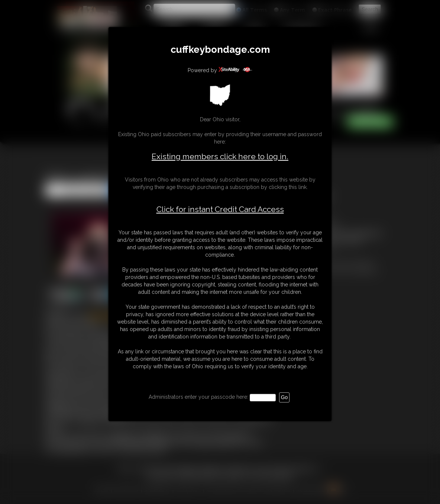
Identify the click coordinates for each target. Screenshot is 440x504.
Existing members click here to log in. (220, 156)
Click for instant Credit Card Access (220, 209)
